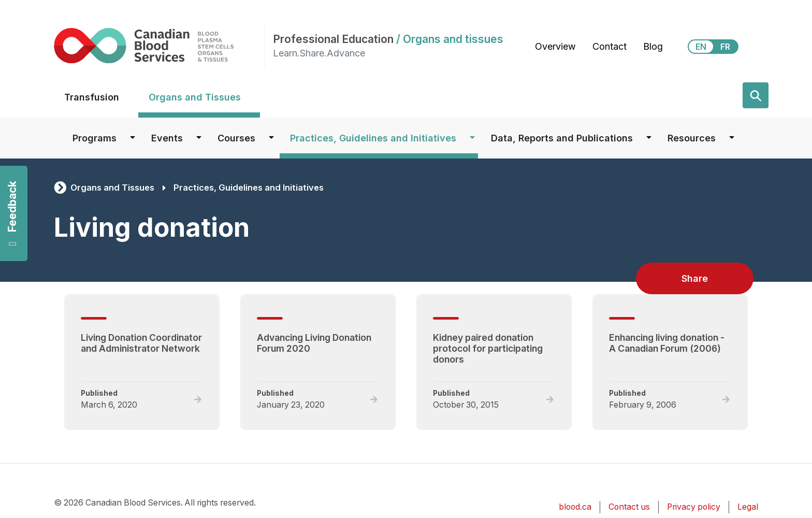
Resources (692, 138)
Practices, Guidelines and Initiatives (373, 138)
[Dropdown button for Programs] (133, 138)
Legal (748, 507)
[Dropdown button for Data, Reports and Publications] (649, 138)
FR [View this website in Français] (725, 47)
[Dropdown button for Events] (199, 138)
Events (167, 138)
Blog (653, 46)
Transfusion (92, 97)
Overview (555, 46)
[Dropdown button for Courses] (271, 138)
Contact (610, 46)
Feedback (12, 214)
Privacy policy (694, 507)
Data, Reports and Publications (562, 138)
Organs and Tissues (195, 97)
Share (695, 278)
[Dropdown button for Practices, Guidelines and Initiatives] (472, 138)
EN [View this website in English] (701, 47)
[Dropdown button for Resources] (732, 138)
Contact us (629, 507)
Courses (236, 138)
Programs (95, 138)
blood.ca (575, 507)
